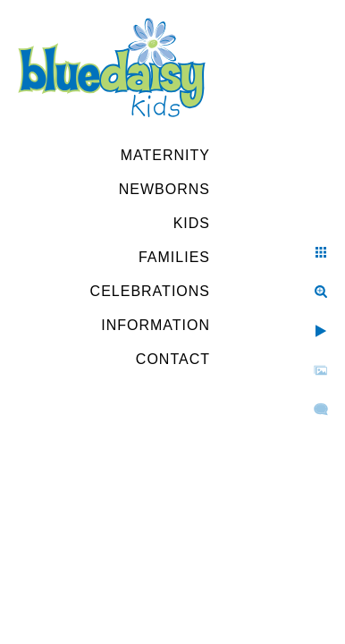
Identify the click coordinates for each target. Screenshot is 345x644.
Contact (173, 359)
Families (174, 257)
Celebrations (150, 291)
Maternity (165, 155)
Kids (192, 223)
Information (156, 325)
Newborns (164, 189)
